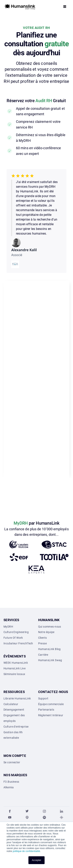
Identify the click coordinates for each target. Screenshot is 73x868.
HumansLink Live (15, 668)
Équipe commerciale (51, 704)
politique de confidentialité (26, 851)
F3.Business (11, 782)
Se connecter (12, 762)
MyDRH (8, 627)
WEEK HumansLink (16, 663)
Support (43, 698)
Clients (43, 638)
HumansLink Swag (50, 660)
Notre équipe (46, 632)
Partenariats (46, 710)
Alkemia (9, 787)
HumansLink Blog (49, 649)
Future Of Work (13, 638)
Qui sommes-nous (50, 627)
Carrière (43, 655)
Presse (43, 643)
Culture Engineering (16, 632)
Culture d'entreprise (16, 727)
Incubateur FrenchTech (18, 643)
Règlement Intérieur (51, 715)
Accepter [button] (36, 860)
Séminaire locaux (14, 674)
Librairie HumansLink (17, 698)
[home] (20, 6)
